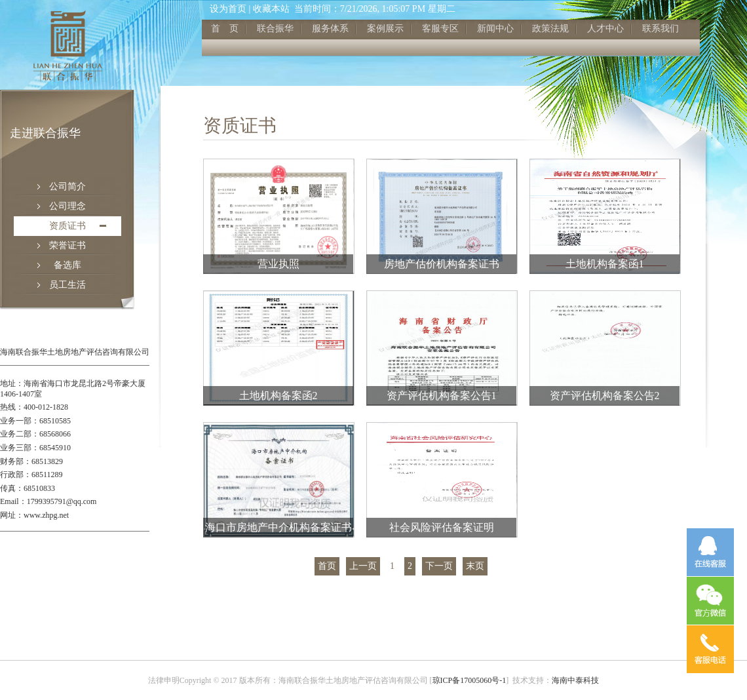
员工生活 (67, 285)
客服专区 (440, 29)
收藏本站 (271, 9)
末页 (475, 566)
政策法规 (550, 29)
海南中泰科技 (575, 680)
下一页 (439, 566)
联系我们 (661, 29)
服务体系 (330, 29)
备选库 (67, 265)
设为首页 (228, 9)
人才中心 (605, 29)
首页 (327, 566)
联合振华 (275, 29)
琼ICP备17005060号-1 (469, 680)
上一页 (363, 566)
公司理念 (67, 206)
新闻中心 (495, 29)
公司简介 (67, 186)
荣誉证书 (67, 245)
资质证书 (67, 226)
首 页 (225, 29)
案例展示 (385, 29)
